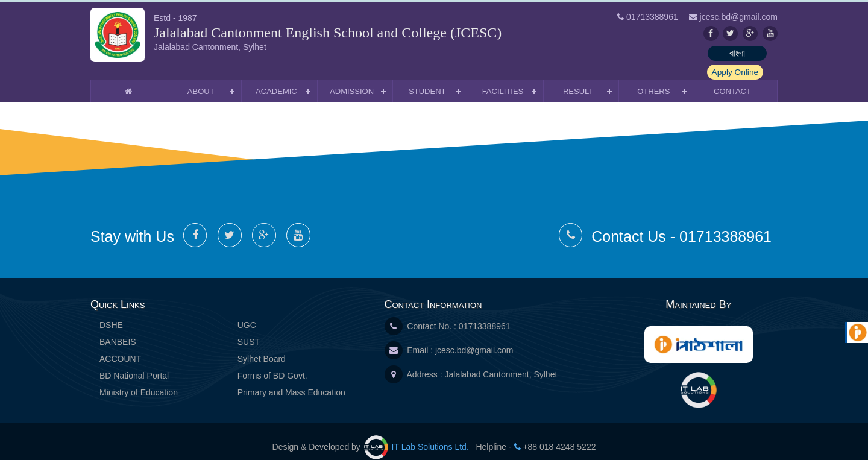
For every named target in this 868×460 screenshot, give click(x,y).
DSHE (111, 313)
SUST (249, 330)
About (201, 80)
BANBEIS (118, 330)
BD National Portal (134, 364)
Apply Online (747, 53)
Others (653, 80)
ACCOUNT (120, 347)
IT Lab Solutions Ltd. (418, 435)
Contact (732, 80)
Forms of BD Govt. (272, 364)
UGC (247, 313)
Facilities (503, 80)
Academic (276, 80)
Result (578, 80)
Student (427, 80)
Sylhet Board (262, 347)
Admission (352, 80)
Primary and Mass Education (291, 381)
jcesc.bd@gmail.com (474, 339)
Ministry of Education (139, 381)
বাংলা (678, 53)
